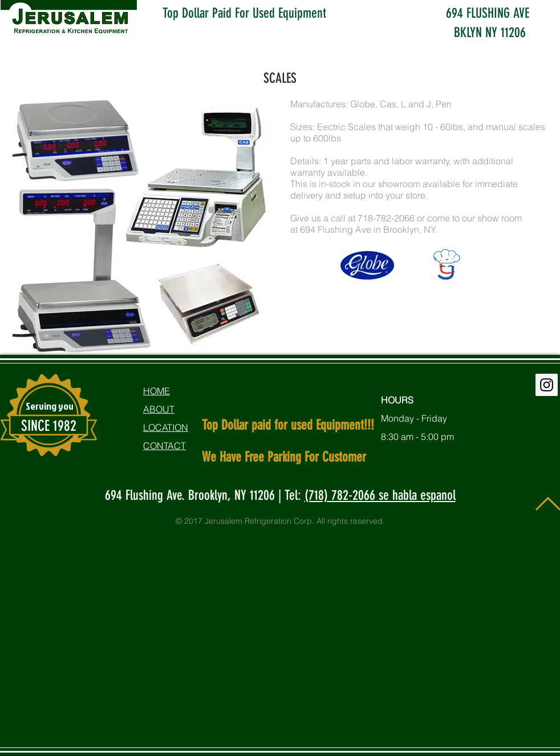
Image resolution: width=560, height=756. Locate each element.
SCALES (280, 78)
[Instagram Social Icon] (547, 385)
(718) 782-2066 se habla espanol (380, 495)
